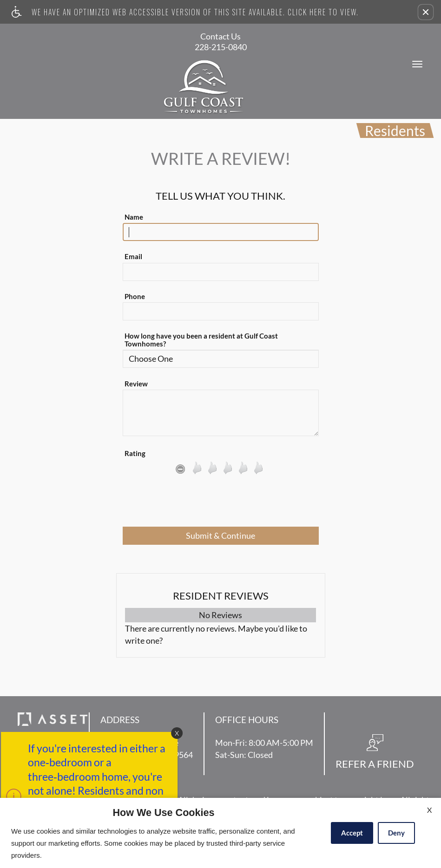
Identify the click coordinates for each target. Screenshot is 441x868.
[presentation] (221, 504)
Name (134, 217)
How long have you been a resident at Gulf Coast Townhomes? (201, 340)
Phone (135, 297)
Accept (352, 833)
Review (136, 384)
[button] (426, 12)
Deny (396, 833)
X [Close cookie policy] (429, 810)
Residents (395, 131)
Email (133, 257)
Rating (135, 454)
